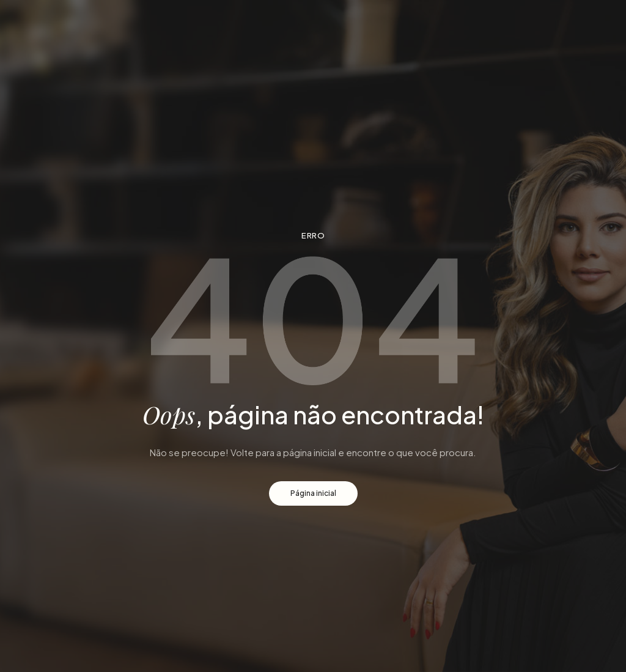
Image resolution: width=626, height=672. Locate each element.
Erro (313, 235)
